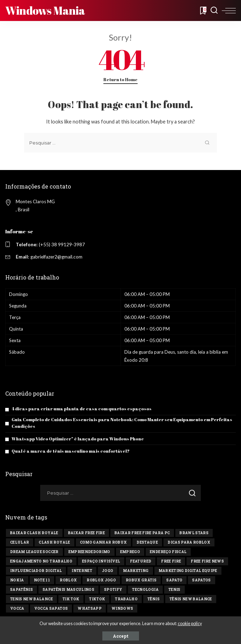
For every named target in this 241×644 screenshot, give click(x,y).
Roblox (68, 580)
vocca (17, 608)
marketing (136, 571)
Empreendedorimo (89, 552)
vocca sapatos (51, 608)
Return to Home (120, 80)
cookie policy (190, 624)
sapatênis (21, 590)
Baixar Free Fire (87, 533)
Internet (82, 571)
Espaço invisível (101, 561)
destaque (147, 542)
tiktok (97, 599)
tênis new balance (191, 599)
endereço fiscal (168, 552)
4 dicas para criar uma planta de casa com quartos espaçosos (82, 409)
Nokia (17, 580)
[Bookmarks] (203, 10)
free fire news (207, 561)
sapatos (201, 580)
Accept (121, 636)
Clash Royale (54, 542)
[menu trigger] (229, 10)
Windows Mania (45, 10)
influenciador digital (36, 571)
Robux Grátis (141, 580)
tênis (154, 599)
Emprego (130, 552)
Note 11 (42, 580)
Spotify (113, 590)
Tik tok (71, 599)
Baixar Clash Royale (34, 533)
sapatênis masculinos (68, 590)
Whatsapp (90, 608)
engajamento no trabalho (41, 561)
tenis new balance (31, 599)
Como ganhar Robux (104, 542)
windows (122, 608)
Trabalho (126, 599)
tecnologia (145, 590)
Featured (141, 561)
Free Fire (171, 561)
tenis (174, 590)
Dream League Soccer (34, 552)
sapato (174, 580)
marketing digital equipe (188, 571)
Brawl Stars (194, 533)
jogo (108, 571)
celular (20, 542)
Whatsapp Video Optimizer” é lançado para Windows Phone (78, 439)
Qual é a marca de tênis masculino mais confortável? (71, 451)
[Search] (214, 10)
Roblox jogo (101, 580)
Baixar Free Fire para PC (142, 533)
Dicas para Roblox (189, 542)
